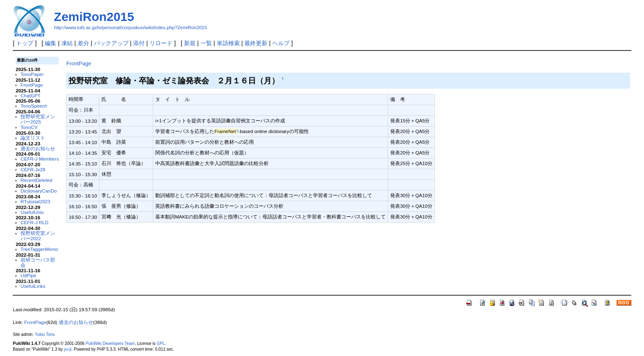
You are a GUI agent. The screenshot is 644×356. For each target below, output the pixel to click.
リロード (161, 43)
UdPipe (28, 275)
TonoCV (29, 127)
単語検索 (228, 43)
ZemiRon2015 (94, 17)
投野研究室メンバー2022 (38, 236)
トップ (25, 43)
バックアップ (111, 43)
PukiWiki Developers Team (110, 343)
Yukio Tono (45, 334)
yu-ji (68, 349)
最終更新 (256, 43)
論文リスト (33, 138)
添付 (139, 43)
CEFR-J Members (40, 159)
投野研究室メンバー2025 (38, 119)
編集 (51, 43)
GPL (161, 343)
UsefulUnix (32, 212)
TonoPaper (32, 74)
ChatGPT (31, 95)
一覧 (206, 43)
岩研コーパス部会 (38, 262)
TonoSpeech (34, 106)
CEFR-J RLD (34, 222)
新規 (190, 43)
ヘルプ (281, 43)
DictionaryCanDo (39, 191)
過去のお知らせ (38, 148)
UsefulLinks (33, 286)
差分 (83, 43)
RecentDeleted (36, 180)
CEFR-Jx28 (33, 169)
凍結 (67, 43)
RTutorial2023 (36, 201)
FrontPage (32, 85)
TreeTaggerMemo (39, 249)
